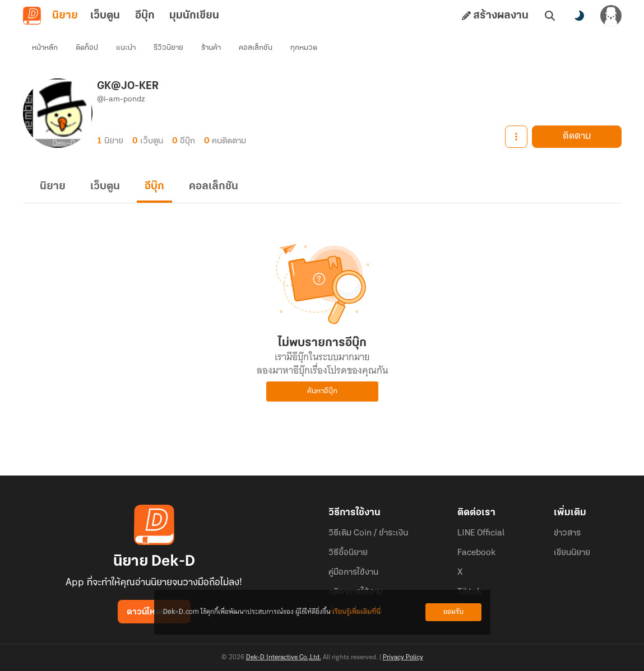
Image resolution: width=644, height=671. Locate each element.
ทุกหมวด (304, 48)
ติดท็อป (87, 48)
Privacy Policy (403, 658)
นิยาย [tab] (65, 16)
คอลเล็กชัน (256, 48)
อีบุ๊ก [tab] (145, 16)
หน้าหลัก (45, 48)
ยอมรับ (453, 612)
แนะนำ (126, 48)
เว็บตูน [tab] (105, 16)
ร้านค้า (211, 48)
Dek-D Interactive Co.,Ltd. (284, 658)
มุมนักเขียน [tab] (194, 16)
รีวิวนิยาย (168, 48)
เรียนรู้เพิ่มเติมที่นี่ (356, 612)
